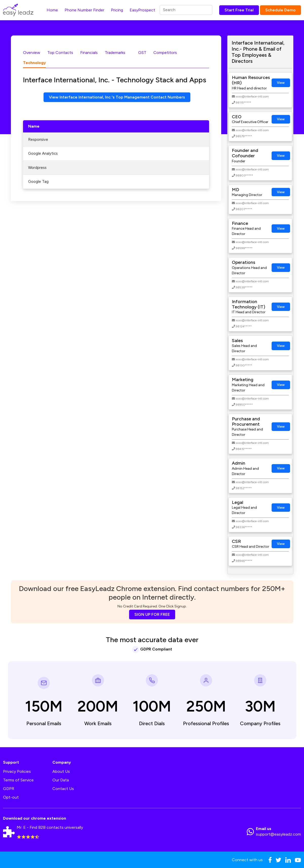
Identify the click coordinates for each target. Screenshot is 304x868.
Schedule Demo (280, 10)
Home (52, 10)
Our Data (61, 780)
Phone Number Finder (84, 10)
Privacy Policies (17, 771)
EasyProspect (142, 10)
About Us (61, 771)
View (281, 83)
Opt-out (11, 797)
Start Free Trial (239, 10)
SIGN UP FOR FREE (152, 614)
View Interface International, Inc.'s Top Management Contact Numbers (117, 97)
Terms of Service (18, 780)
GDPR (9, 789)
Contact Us (63, 789)
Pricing (117, 10)
